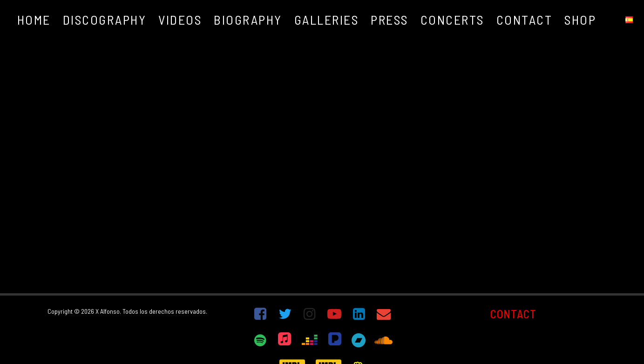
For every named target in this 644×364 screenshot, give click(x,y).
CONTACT (513, 314)
